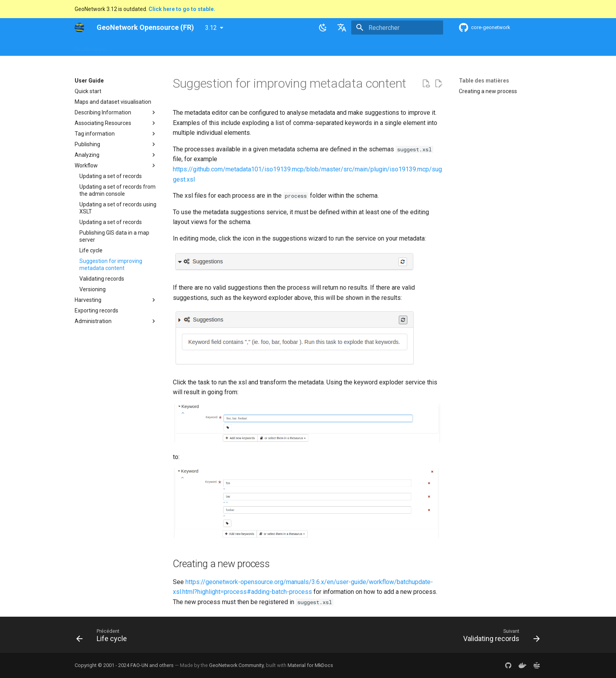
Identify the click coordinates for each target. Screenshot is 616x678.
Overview (126, 47)
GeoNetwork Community (236, 665)
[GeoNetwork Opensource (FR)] (79, 28)
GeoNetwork (90, 47)
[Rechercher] (397, 28)
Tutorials (327, 47)
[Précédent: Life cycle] (104, 637)
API (260, 47)
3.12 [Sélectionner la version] (211, 28)
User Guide (181, 47)
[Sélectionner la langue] (342, 28)
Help (153, 47)
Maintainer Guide (225, 47)
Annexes (358, 47)
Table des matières (484, 81)
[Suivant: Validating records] (499, 637)
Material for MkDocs (310, 665)
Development (290, 47)
